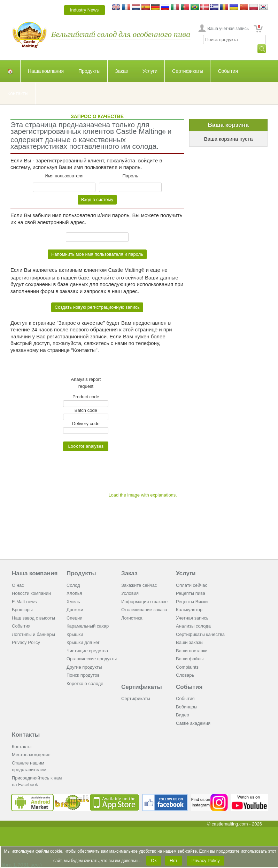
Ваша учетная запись (228, 29)
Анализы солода (193, 626)
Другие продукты (84, 667)
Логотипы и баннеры (33, 634)
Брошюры (22, 610)
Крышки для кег (83, 642)
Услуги (150, 71)
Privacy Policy (26, 642)
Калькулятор (189, 610)
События (228, 71)
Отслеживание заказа (144, 610)
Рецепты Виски (192, 602)
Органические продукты (92, 659)
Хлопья (74, 593)
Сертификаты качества (200, 634)
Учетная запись (192, 618)
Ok (154, 861)
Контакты (18, 93)
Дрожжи (75, 610)
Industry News (84, 10)
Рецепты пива (191, 593)
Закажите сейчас (139, 585)
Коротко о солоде (85, 683)
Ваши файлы (190, 659)
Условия (130, 593)
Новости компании (31, 593)
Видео (183, 715)
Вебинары (187, 707)
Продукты (89, 71)
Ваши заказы (190, 642)
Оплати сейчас (192, 585)
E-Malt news (24, 602)
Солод (73, 585)
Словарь (185, 675)
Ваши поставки (192, 651)
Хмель (73, 602)
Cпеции (75, 618)
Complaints (187, 667)
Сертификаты (188, 71)
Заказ (121, 71)
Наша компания (46, 71)
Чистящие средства (87, 651)
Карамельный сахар (88, 626)
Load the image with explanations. (143, 495)
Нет (174, 861)
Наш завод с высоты (33, 618)
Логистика (132, 618)
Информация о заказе (144, 602)
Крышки (75, 634)
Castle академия (193, 723)
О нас (18, 585)
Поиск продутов (83, 675)
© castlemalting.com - (234, 824)
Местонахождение (31, 755)
